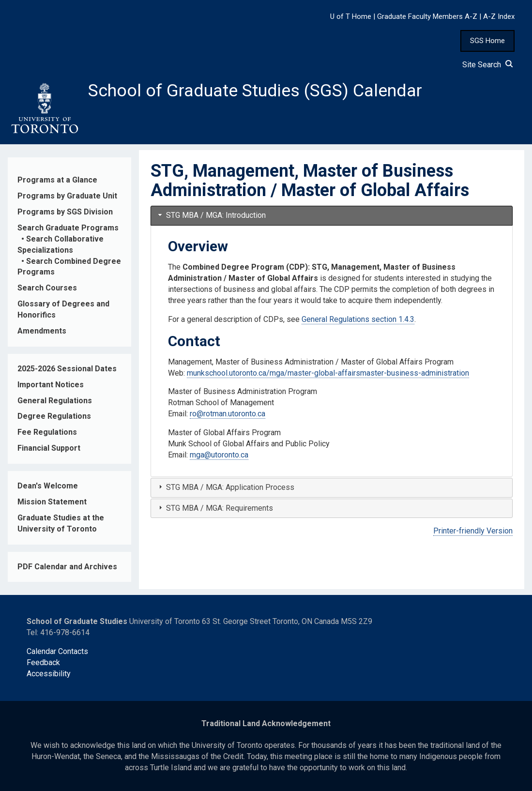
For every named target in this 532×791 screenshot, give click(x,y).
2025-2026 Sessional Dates (67, 369)
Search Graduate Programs (68, 228)
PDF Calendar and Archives (67, 567)
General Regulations (55, 401)
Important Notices (51, 385)
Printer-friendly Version (473, 531)
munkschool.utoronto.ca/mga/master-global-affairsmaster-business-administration (328, 373)
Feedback (43, 662)
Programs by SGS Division (65, 212)
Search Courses (47, 288)
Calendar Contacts (57, 651)
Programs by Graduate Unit (67, 196)
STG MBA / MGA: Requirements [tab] (215, 508)
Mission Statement (52, 502)
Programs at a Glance (57, 180)
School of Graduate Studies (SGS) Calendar (255, 91)
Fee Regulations (47, 432)
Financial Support (49, 448)
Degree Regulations (54, 416)
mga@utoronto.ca (219, 455)
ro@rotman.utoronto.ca (228, 414)
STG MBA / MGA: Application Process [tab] (225, 487)
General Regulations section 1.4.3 (358, 319)
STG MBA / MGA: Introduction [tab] (211, 215)
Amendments (42, 331)
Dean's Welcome (48, 486)
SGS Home (487, 41)
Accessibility (49, 674)
